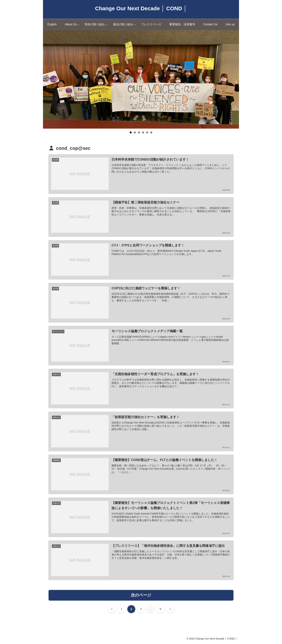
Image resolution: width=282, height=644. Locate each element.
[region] (141, 79)
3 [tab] (139, 132)
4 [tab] (143, 132)
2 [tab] (135, 132)
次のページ (141, 595)
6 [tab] (151, 132)
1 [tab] (131, 132)
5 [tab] (147, 132)
